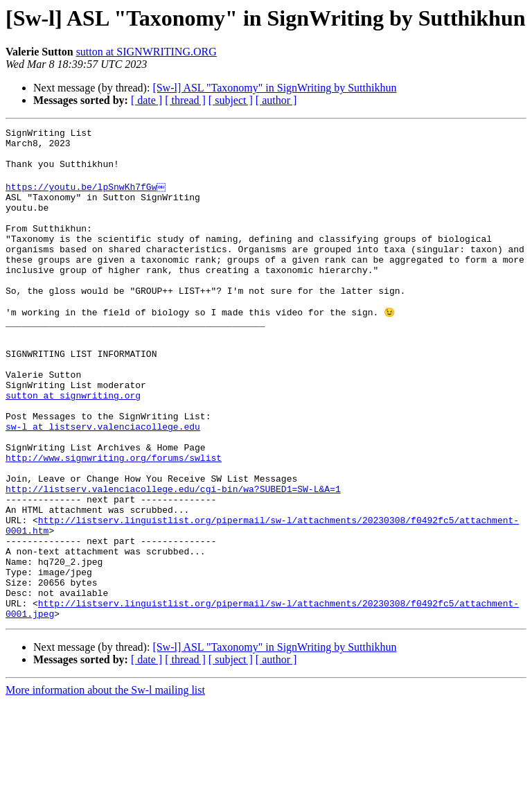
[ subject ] (231, 100)
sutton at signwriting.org (73, 446)
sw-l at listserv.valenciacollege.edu (103, 484)
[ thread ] (185, 100)
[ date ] (147, 100)
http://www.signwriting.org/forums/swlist (114, 521)
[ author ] (276, 100)
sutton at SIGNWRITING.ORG (147, 52)
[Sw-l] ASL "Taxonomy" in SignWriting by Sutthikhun (274, 88)
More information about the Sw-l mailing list (105, 785)
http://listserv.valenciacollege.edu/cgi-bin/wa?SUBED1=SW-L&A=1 (173, 559)
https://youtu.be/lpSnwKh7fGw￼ (87, 197)
